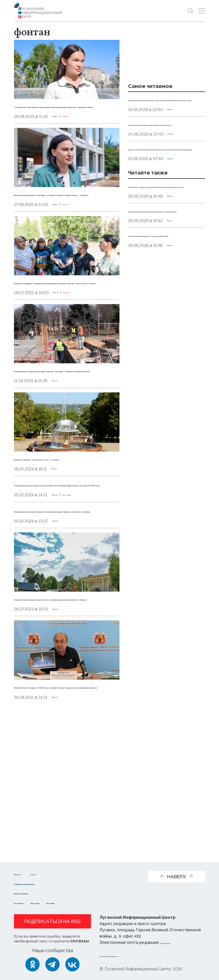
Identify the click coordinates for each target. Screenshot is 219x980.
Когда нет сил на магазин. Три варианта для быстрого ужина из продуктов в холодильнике (165, 180)
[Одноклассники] (33, 964)
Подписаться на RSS (52, 921)
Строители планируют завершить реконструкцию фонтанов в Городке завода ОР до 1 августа (64, 321)
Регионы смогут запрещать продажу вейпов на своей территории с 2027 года (161, 230)
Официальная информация (46, 883)
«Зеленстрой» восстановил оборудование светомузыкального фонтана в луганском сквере (65, 114)
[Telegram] (52, 964)
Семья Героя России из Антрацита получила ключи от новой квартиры (165, 267)
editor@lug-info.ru (180, 942)
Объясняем (105, 903)
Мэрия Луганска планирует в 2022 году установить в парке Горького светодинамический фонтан (65, 819)
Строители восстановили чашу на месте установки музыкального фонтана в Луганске (64, 715)
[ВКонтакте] (72, 964)
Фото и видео (30, 903)
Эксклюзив (89, 132)
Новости (24, 874)
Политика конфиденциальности (134, 956)
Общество (63, 132)
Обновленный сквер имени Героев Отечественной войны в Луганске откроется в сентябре (65, 611)
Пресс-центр (69, 903)
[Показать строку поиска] (190, 11)
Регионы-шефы (94, 588)
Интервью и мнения (37, 893)
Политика (177, 315)
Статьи (61, 874)
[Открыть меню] (202, 11)
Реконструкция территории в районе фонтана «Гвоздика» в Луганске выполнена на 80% (58, 425)
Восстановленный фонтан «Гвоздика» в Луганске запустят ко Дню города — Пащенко (66, 217)
